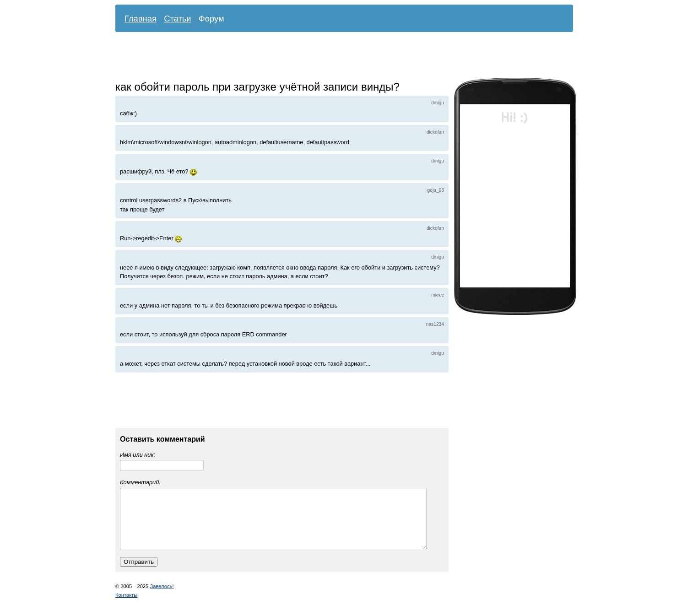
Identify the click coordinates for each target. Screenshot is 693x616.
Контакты (126, 606)
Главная (141, 19)
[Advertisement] (337, 57)
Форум (211, 19)
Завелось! (162, 597)
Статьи (178, 19)
